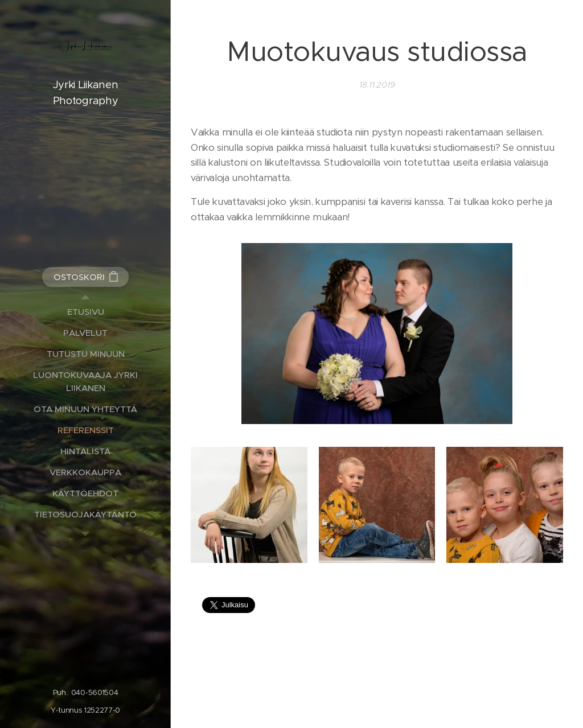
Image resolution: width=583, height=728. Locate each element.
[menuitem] (85, 312)
